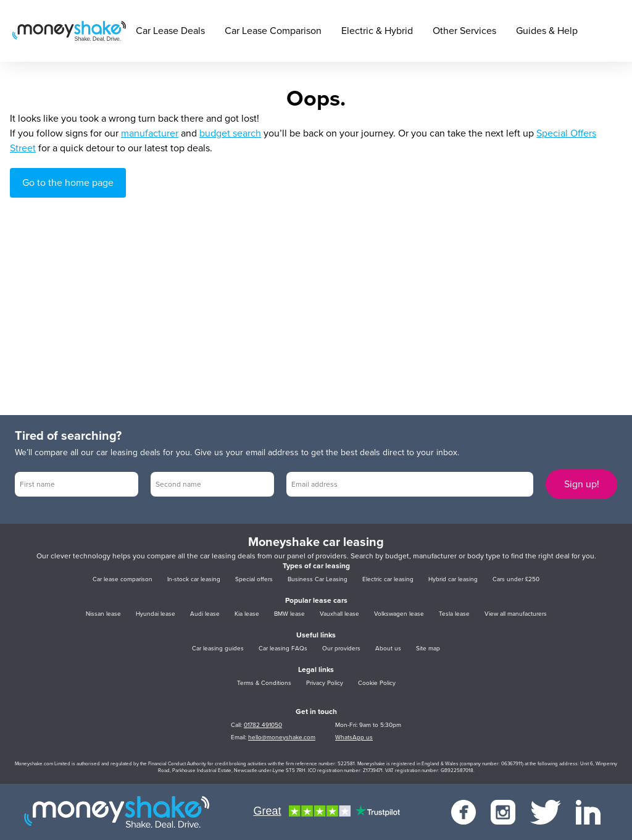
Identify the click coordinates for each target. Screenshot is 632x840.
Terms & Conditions (264, 683)
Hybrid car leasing (453, 579)
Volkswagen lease (399, 614)
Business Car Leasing (318, 579)
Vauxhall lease (339, 614)
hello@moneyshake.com (282, 737)
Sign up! (582, 484)
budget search (230, 133)
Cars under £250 (516, 579)
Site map (428, 649)
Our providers (341, 649)
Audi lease (205, 614)
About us (388, 649)
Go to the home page (68, 183)
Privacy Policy (325, 683)
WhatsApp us (354, 737)
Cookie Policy (377, 683)
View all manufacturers (516, 614)
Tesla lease (454, 614)
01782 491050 (263, 725)
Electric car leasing (388, 579)
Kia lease (247, 614)
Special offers (254, 579)
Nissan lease (103, 614)
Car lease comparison (123, 579)
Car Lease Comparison (273, 31)
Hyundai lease (156, 614)
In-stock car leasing (194, 579)
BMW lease (289, 614)
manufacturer (150, 133)
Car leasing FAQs (283, 649)
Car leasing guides (218, 649)
